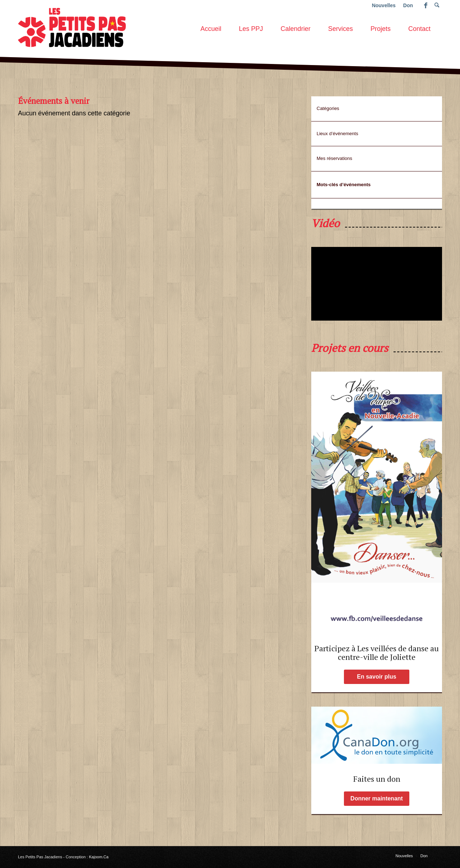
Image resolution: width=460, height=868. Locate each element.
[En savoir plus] (377, 677)
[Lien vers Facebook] (426, 5)
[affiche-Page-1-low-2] (377, 502)
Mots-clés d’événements (344, 185)
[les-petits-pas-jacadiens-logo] (72, 27)
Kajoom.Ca (99, 857)
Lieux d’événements (337, 134)
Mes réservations (334, 158)
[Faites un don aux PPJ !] (377, 735)
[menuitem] (211, 27)
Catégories (328, 108)
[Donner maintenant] (377, 799)
